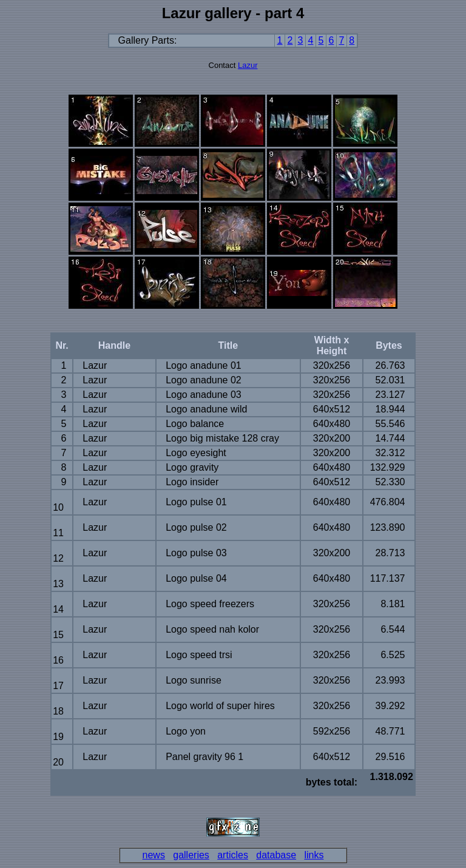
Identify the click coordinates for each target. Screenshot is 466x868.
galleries (191, 855)
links (314, 855)
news (154, 855)
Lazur (248, 65)
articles (233, 855)
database (276, 855)
